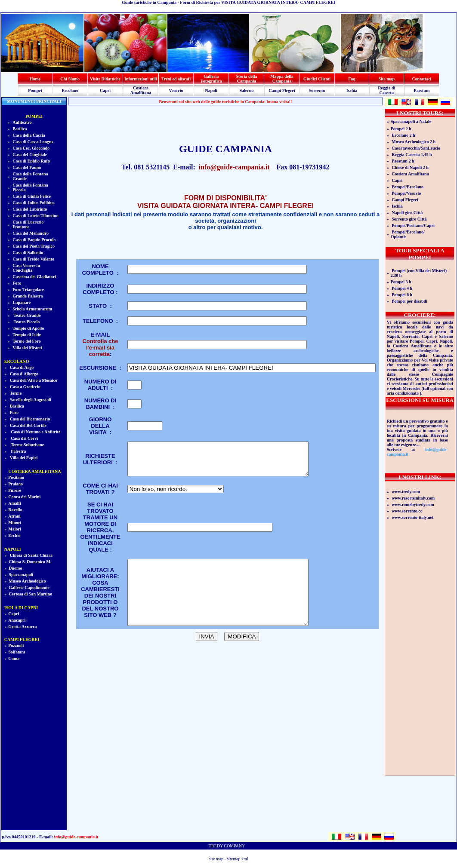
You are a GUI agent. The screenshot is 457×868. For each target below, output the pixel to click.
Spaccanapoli (21, 575)
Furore (15, 490)
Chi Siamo (70, 79)
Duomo (15, 568)
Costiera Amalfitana (141, 90)
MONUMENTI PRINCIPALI (34, 101)
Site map (387, 79)
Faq (352, 79)
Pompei (35, 90)
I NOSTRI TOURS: (420, 113)
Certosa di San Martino (30, 594)
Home (35, 79)
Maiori (14, 529)
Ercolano (70, 90)
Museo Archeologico (27, 581)
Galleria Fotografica (211, 79)
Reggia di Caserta (386, 90)
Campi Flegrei (282, 90)
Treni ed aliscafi (176, 79)
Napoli (211, 90)
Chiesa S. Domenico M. (30, 562)
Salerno (247, 90)
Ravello (15, 510)
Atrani (14, 516)
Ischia (352, 90)
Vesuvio (176, 90)
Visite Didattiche (105, 79)
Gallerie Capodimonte (29, 587)
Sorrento (317, 90)
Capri (105, 90)
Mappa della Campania (282, 79)
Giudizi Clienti (317, 79)
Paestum (422, 90)
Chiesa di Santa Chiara (31, 555)
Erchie (14, 535)
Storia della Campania (246, 79)
